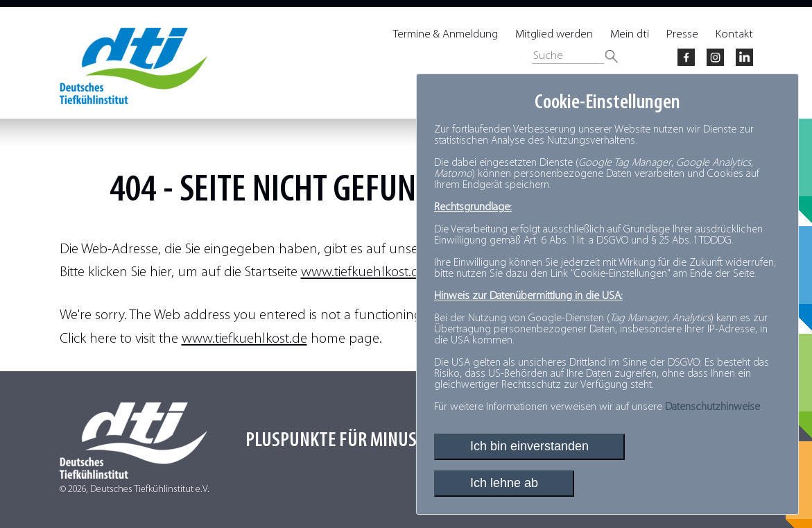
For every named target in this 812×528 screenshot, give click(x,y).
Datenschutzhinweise (712, 407)
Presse (682, 34)
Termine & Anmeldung (446, 34)
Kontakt (734, 34)
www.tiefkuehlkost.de (364, 272)
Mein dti (630, 34)
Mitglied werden (554, 34)
